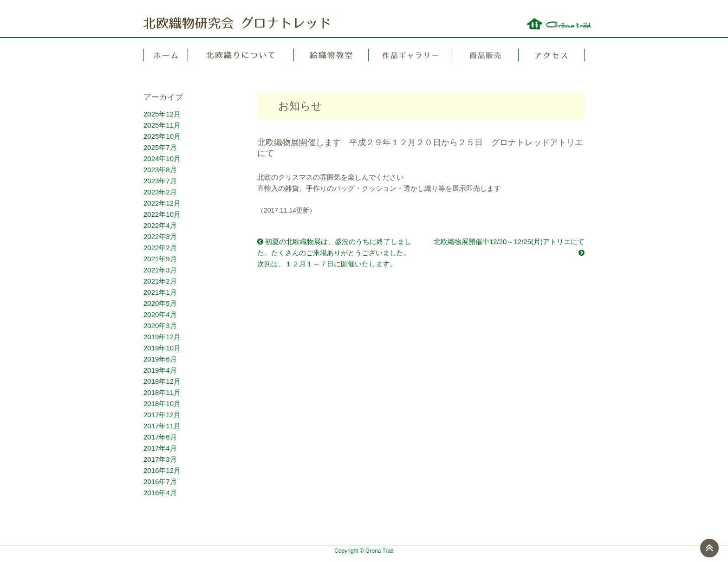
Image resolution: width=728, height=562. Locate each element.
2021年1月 (160, 292)
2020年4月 (160, 314)
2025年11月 (162, 125)
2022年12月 (162, 203)
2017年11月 (162, 426)
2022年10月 (162, 214)
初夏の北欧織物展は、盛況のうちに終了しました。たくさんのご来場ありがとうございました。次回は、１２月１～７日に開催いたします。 (334, 253)
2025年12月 (162, 114)
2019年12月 (162, 337)
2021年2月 (160, 281)
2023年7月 (160, 181)
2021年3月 (160, 270)
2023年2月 (160, 192)
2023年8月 (160, 170)
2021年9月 (160, 259)
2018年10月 (162, 404)
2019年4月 (160, 370)
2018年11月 (162, 392)
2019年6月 (160, 359)
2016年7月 (160, 481)
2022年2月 (160, 248)
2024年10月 (162, 158)
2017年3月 (160, 459)
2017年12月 (162, 415)
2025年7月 (160, 147)
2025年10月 (162, 136)
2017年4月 (160, 448)
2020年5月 (160, 303)
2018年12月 (162, 381)
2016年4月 (160, 493)
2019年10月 (162, 348)
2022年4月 (160, 225)
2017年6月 (160, 437)
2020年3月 (160, 326)
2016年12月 (162, 470)
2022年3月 (160, 236)
